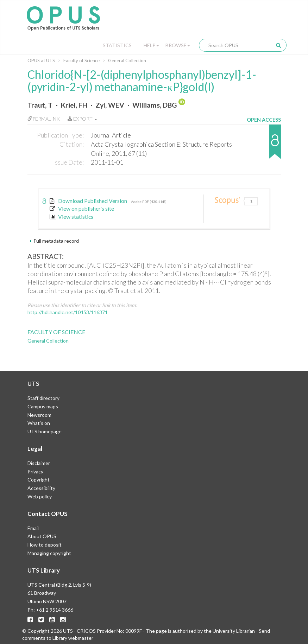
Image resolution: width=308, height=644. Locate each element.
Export (82, 119)
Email (33, 528)
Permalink (44, 119)
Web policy (40, 496)
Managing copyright (49, 553)
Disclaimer (39, 463)
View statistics (72, 217)
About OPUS (42, 536)
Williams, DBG (155, 105)
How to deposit (45, 545)
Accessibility (41, 488)
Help (151, 45)
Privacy (35, 471)
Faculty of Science (81, 60)
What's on (39, 423)
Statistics (117, 45)
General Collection (127, 60)
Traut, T (40, 105)
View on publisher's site (82, 209)
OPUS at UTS (41, 60)
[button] (264, 145)
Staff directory (43, 398)
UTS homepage (45, 431)
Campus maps (43, 406)
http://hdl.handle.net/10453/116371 (68, 312)
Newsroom (39, 415)
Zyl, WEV (110, 105)
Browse (178, 45)
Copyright (39, 480)
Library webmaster (73, 638)
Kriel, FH (74, 105)
